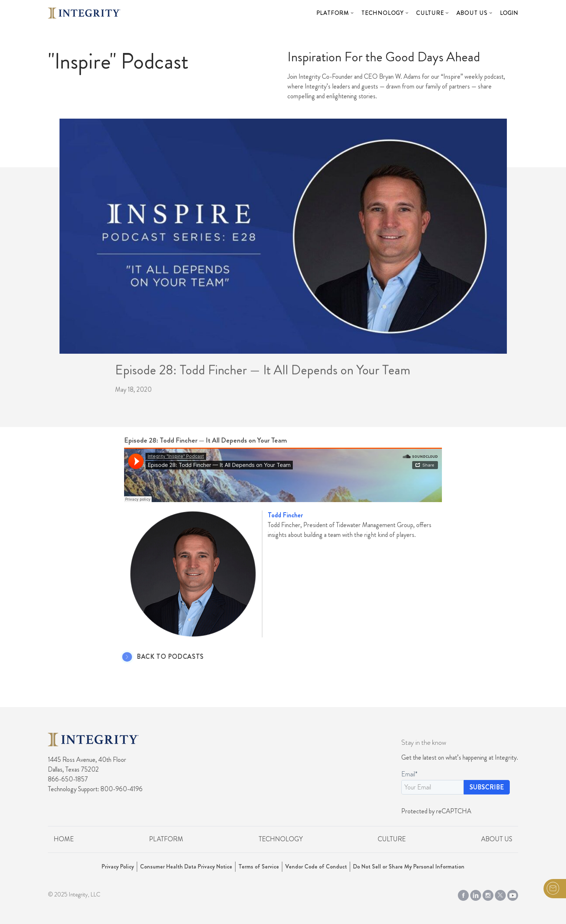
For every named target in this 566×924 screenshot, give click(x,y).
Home (64, 839)
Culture (430, 13)
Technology (383, 13)
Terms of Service (259, 866)
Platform (333, 13)
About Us (472, 13)
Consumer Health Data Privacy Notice (186, 866)
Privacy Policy (118, 866)
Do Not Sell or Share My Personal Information (409, 866)
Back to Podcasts (159, 657)
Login (509, 13)
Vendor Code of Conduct (316, 866)
